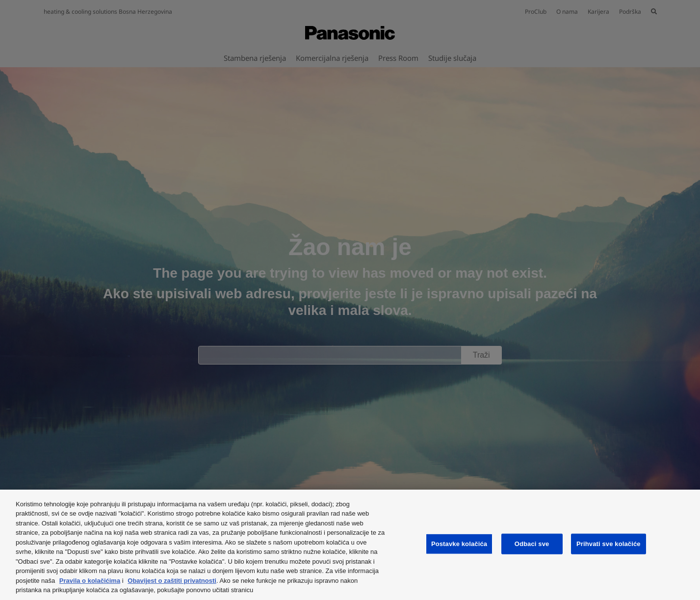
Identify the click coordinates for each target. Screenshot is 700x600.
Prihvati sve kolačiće (609, 544)
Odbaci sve (532, 544)
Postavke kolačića (459, 544)
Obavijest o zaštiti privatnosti (172, 581)
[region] (350, 545)
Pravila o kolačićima (90, 581)
